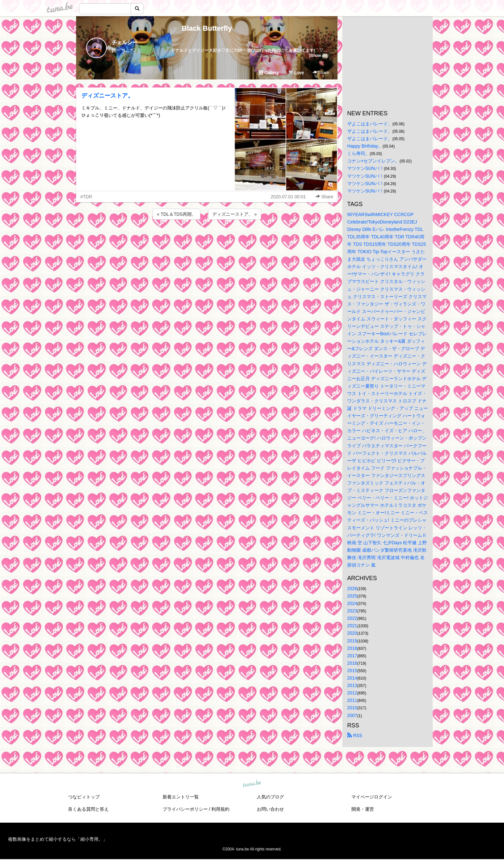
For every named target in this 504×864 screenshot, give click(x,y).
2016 (352, 663)
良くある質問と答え (88, 809)
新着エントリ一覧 (181, 797)
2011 (352, 700)
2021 (352, 626)
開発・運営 (363, 809)
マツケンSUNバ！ (366, 168)
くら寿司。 (358, 153)
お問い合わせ (270, 809)
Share (321, 73)
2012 (352, 693)
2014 (352, 678)
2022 (352, 618)
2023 (352, 611)
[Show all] (318, 55)
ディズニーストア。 (107, 96)
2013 (352, 685)
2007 (352, 715)
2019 (352, 641)
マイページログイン (372, 797)
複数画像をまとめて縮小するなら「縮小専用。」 (58, 839)
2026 (352, 588)
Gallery (269, 73)
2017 (352, 656)
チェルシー (125, 42)
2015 (352, 671)
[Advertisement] (207, 238)
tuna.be (252, 784)
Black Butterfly (207, 28)
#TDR (86, 197)
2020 (352, 633)
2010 (352, 708)
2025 (352, 596)
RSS (355, 735)
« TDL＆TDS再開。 (176, 214)
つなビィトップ (84, 797)
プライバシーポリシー (185, 809)
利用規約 (220, 809)
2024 (352, 603)
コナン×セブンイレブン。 (373, 161)
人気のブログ (270, 797)
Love (296, 73)
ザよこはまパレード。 (370, 124)
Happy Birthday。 (365, 146)
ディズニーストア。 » (235, 214)
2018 (352, 648)
